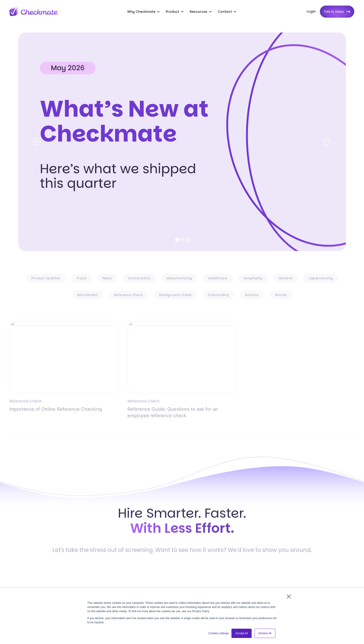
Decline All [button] (265, 633)
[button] (144, 12)
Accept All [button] (242, 633)
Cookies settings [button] (218, 633)
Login (311, 11)
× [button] (289, 596)
